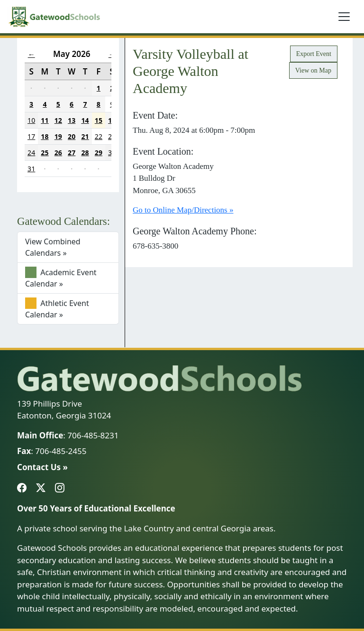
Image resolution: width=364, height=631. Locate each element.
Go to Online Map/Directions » (183, 210)
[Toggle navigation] (344, 17)
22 (99, 136)
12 (58, 120)
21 (85, 136)
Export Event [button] (314, 54)
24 (31, 153)
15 (99, 120)
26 (58, 153)
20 (72, 136)
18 (45, 136)
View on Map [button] (313, 70)
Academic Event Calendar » (61, 278)
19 (58, 136)
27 (72, 153)
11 (45, 120)
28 (85, 153)
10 (31, 120)
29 (99, 153)
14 (85, 120)
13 (72, 120)
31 (31, 169)
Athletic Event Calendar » (57, 309)
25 (45, 153)
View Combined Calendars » (53, 247)
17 (31, 136)
